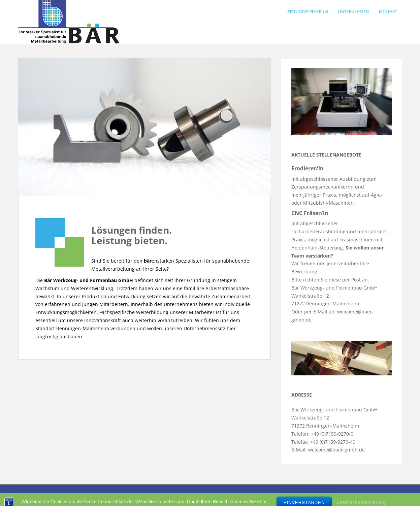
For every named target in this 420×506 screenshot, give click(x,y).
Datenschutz (167, 495)
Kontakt (388, 12)
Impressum (87, 495)
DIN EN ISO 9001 (126, 495)
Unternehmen (353, 12)
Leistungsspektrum (307, 12)
